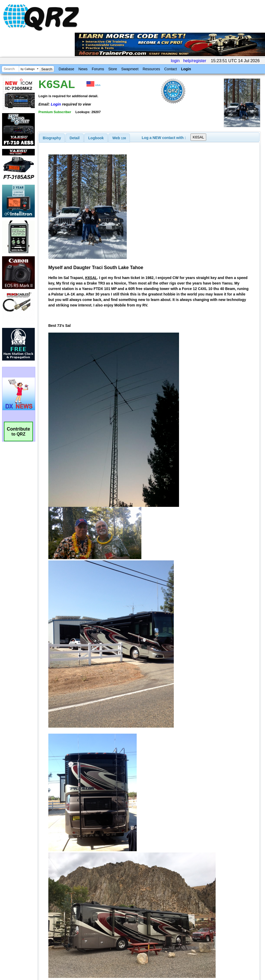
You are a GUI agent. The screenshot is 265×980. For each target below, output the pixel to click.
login (175, 61)
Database (66, 69)
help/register (195, 61)
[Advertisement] (102, 925)
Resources (151, 69)
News (83, 69)
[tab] (52, 138)
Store (113, 69)
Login (186, 69)
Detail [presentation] (74, 138)
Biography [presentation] (52, 138)
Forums (98, 69)
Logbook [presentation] (96, 138)
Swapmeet (130, 69)
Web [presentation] (119, 138)
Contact (170, 69)
